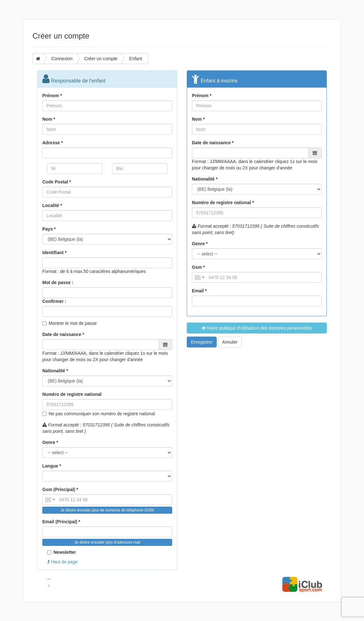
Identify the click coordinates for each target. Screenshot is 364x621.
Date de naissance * (63, 334)
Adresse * (53, 143)
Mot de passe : (58, 282)
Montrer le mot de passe (73, 323)
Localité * (52, 205)
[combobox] (50, 500)
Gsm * (198, 267)
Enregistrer (202, 342)
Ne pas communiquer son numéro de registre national (102, 414)
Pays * (49, 229)
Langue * (52, 466)
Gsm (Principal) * (60, 489)
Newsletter (62, 552)
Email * (199, 291)
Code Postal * (57, 182)
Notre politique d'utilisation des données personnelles (257, 328)
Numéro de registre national (72, 394)
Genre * (50, 442)
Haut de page (62, 562)
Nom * (49, 119)
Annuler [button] (230, 342)
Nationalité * (55, 371)
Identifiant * (54, 253)
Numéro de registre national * (223, 203)
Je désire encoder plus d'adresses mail (107, 542)
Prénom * (52, 96)
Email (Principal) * (61, 522)
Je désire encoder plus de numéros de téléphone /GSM (107, 510)
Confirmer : (54, 301)
